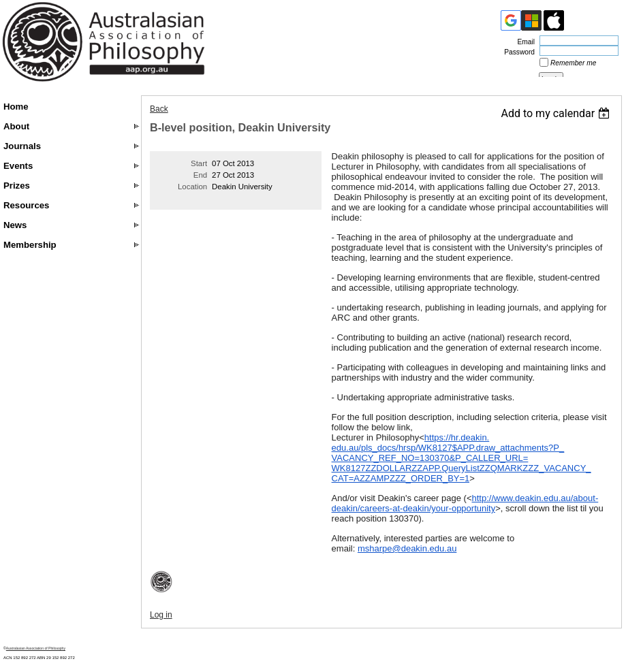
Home (16, 107)
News (15, 225)
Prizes (17, 186)
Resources (26, 205)
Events (18, 166)
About (16, 126)
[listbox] (557, 113)
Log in (161, 615)
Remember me (573, 63)
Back (159, 109)
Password (517, 52)
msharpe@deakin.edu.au (407, 548)
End (200, 175)
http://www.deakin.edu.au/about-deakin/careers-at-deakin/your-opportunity (465, 503)
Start (199, 163)
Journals (22, 146)
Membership (30, 245)
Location (192, 187)
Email (524, 42)
